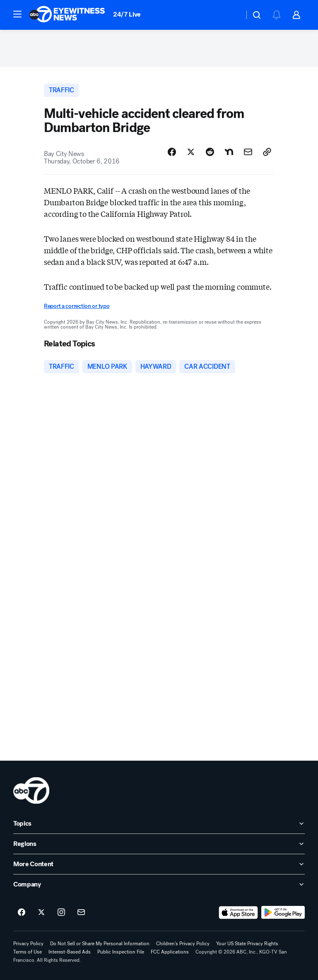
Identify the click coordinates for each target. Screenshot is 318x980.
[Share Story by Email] (248, 152)
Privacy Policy (28, 944)
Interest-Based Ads (70, 952)
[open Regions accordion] (159, 844)
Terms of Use (28, 952)
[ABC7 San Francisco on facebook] (22, 913)
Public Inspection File (121, 952)
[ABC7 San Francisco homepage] (67, 15)
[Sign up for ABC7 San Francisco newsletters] (81, 913)
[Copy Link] (267, 152)
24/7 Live (127, 14)
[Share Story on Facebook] (172, 152)
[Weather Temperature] (231, 15)
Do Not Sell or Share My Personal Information (100, 944)
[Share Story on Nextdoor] (229, 152)
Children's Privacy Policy (183, 944)
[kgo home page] (31, 790)
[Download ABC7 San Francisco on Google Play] (283, 913)
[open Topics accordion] (159, 824)
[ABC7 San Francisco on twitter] (41, 913)
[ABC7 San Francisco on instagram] (61, 913)
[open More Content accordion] (159, 864)
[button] (17, 14)
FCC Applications (170, 952)
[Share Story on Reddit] (210, 152)
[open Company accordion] (159, 884)
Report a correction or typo (77, 306)
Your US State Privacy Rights (247, 944)
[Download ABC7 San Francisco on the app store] (238, 913)
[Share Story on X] (191, 152)
